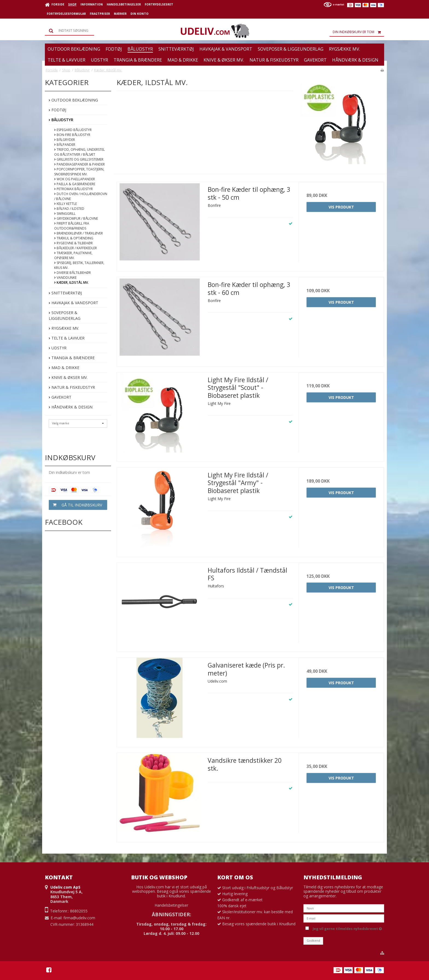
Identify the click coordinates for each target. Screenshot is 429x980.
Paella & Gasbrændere (75, 184)
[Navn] (344, 908)
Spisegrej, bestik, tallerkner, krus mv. (79, 265)
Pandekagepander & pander (79, 164)
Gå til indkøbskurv (76, 505)
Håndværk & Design (71, 407)
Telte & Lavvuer (67, 338)
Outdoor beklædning (73, 100)
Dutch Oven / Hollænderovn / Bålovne (81, 196)
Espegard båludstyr (73, 130)
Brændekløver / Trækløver (79, 233)
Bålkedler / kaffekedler (76, 248)
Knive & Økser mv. (68, 377)
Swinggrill (65, 214)
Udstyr (58, 348)
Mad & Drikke (64, 368)
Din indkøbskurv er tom (358, 32)
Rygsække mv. (64, 328)
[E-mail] (344, 918)
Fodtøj (57, 110)
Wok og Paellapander (75, 179)
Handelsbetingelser (171, 905)
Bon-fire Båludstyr (72, 135)
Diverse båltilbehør (73, 273)
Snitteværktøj (65, 293)
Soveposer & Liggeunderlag (65, 315)
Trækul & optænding (74, 238)
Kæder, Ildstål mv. (71, 282)
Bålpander (65, 145)
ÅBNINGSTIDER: (172, 914)
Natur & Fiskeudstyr (72, 387)
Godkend (313, 941)
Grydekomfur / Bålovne (76, 218)
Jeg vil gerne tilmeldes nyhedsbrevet (347, 928)
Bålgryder (65, 140)
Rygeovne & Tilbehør (73, 243)
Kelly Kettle (66, 204)
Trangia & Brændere (72, 358)
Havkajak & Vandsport (73, 303)
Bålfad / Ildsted (69, 209)
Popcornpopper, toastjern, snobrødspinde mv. (79, 172)
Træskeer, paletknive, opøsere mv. (73, 255)
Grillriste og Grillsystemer (79, 159)
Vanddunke (65, 278)
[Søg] (69, 31)
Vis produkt (341, 207)
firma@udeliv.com (79, 918)
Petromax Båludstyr (73, 189)
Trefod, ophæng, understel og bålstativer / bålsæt (79, 152)
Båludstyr (61, 120)
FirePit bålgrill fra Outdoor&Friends (72, 226)
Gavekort (60, 397)
